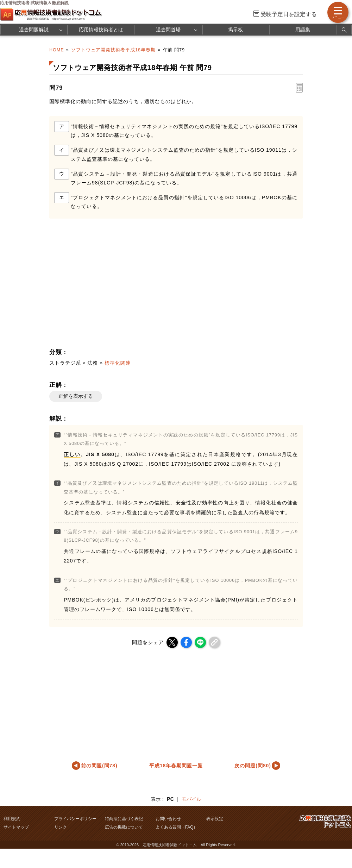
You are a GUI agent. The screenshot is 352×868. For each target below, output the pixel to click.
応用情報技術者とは (101, 30)
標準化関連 (118, 363)
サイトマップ (16, 827)
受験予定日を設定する (289, 14)
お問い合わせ (168, 819)
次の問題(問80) (253, 766)
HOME (57, 50)
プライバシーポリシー (75, 819)
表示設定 (215, 819)
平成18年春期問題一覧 (176, 766)
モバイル (191, 799)
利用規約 (12, 819)
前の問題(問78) (99, 766)
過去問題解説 (34, 30)
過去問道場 (168, 30)
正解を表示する (76, 396)
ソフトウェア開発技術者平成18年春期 (113, 50)
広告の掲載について (124, 827)
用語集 (303, 30)
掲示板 (235, 30)
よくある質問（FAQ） (177, 827)
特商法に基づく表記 (124, 819)
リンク (61, 827)
